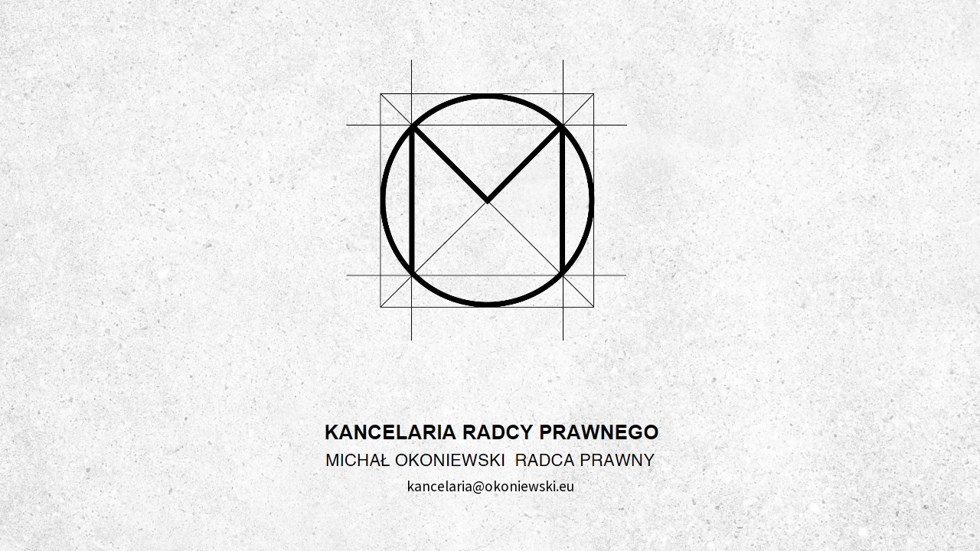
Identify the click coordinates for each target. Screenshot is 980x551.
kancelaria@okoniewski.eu (490, 486)
